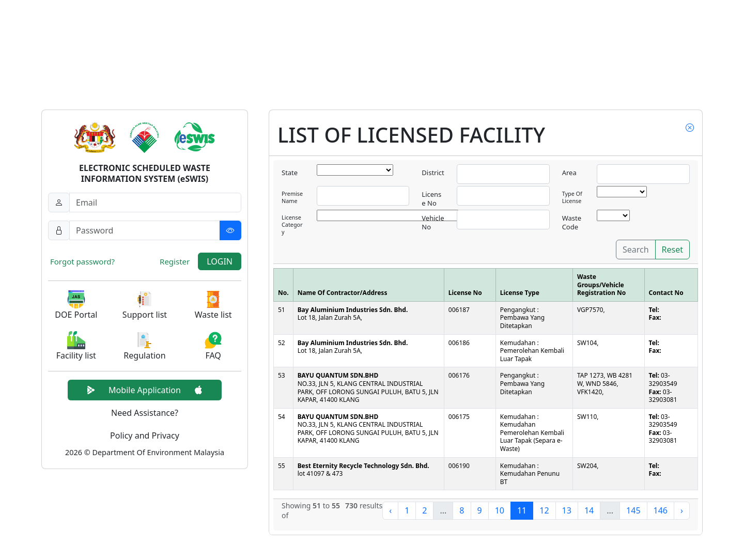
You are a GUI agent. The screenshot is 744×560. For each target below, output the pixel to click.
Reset (672, 250)
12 (544, 510)
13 (567, 510)
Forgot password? (82, 261)
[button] (76, 306)
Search (636, 250)
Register (175, 261)
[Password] (155, 230)
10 (500, 510)
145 (633, 510)
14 (589, 510)
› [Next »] (682, 510)
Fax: (655, 317)
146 (661, 510)
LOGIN (220, 261)
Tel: (654, 310)
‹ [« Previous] (390, 510)
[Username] (155, 203)
